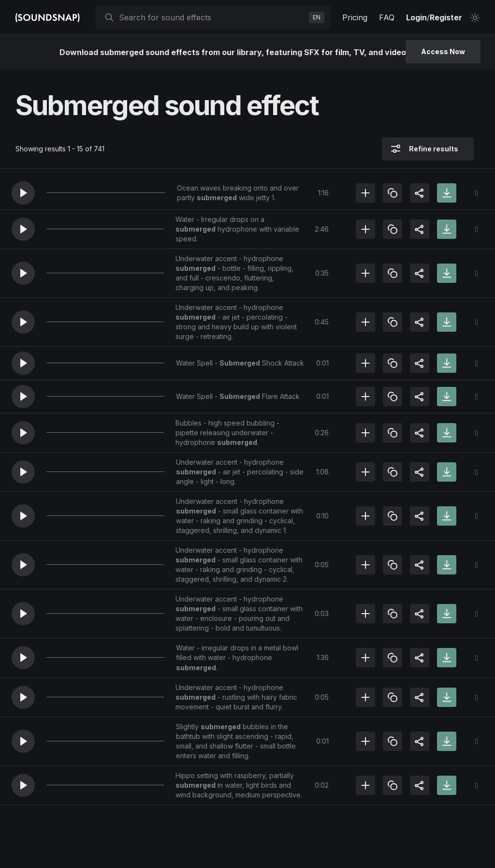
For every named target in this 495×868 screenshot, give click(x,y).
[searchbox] (212, 17)
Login (416, 17)
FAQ (387, 17)
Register (446, 17)
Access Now (443, 51)
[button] (23, 193)
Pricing (355, 17)
